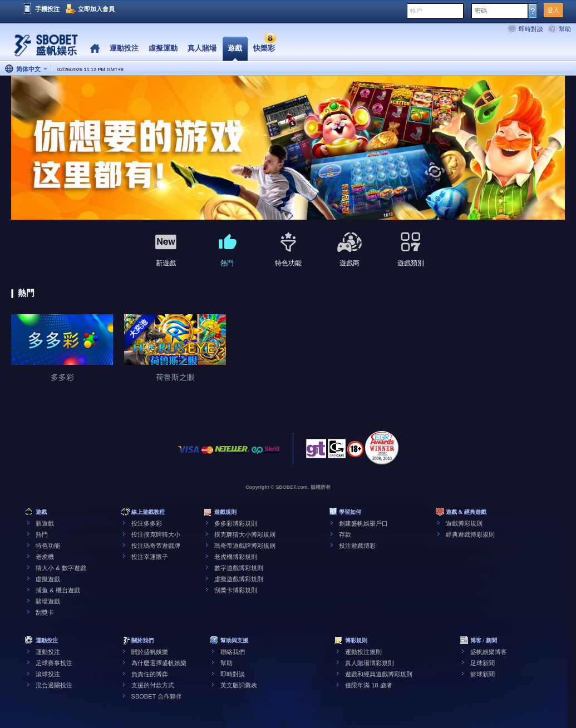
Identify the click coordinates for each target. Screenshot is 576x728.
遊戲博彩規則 (464, 523)
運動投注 (48, 652)
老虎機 (45, 557)
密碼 (481, 11)
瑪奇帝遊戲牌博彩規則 (245, 546)
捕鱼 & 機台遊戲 (58, 590)
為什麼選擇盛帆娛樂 (159, 663)
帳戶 (416, 11)
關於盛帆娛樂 (150, 652)
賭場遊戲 (48, 601)
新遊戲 (45, 523)
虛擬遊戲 (48, 579)
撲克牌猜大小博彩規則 (245, 534)
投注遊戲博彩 (357, 546)
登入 (553, 10)
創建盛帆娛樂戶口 (363, 523)
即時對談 (531, 29)
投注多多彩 (147, 523)
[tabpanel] (288, 148)
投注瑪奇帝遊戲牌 (156, 546)
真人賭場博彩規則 (370, 663)
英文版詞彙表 (239, 685)
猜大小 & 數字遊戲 (61, 568)
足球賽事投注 (54, 663)
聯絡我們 (233, 652)
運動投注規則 (363, 652)
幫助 (565, 29)
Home (95, 49)
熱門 (42, 534)
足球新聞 (483, 663)
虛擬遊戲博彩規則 (239, 579)
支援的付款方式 (153, 685)
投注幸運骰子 (150, 557)
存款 (345, 534)
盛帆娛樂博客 (489, 652)
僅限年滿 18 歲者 (368, 685)
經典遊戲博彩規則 (470, 534)
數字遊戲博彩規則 (239, 568)
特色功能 (48, 546)
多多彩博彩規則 (236, 523)
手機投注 (47, 9)
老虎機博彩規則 (236, 557)
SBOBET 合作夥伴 (157, 696)
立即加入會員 (96, 9)
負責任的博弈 (150, 674)
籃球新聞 (483, 674)
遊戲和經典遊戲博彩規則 (379, 674)
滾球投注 (48, 674)
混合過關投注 (54, 685)
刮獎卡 (45, 612)
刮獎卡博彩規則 (236, 590)
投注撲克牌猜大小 (156, 534)
